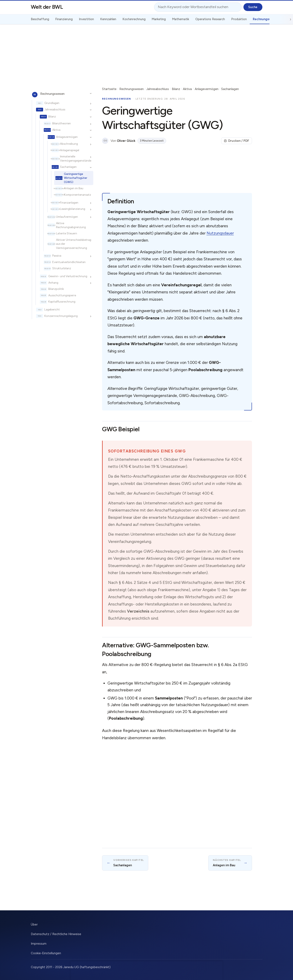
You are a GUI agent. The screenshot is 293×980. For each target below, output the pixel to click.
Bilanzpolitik (56, 289)
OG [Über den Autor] (105, 141)
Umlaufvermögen (67, 217)
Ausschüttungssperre (62, 295)
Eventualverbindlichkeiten (69, 262)
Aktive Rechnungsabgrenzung (71, 225)
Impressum (39, 944)
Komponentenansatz (77, 195)
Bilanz (52, 116)
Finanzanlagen (69, 203)
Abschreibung (69, 144)
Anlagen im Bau (74, 188)
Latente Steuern (67, 233)
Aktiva (56, 130)
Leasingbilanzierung (73, 209)
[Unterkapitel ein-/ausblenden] (91, 94)
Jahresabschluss (55, 109)
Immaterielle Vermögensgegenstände (76, 158)
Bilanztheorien (62, 123)
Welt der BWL (47, 7)
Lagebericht (52, 309)
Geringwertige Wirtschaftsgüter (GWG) (76, 178)
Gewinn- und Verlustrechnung (68, 276)
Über (34, 924)
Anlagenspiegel (70, 150)
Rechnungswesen (52, 94)
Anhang (53, 283)
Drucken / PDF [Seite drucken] (236, 141)
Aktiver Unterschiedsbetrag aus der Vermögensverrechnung (74, 244)
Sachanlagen (68, 167)
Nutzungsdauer (220, 233)
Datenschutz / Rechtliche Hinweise (56, 934)
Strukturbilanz (62, 268)
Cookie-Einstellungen (46, 953)
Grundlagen (52, 103)
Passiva (57, 256)
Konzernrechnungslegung (61, 316)
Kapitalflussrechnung (62, 302)
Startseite (109, 89)
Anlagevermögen (67, 137)
